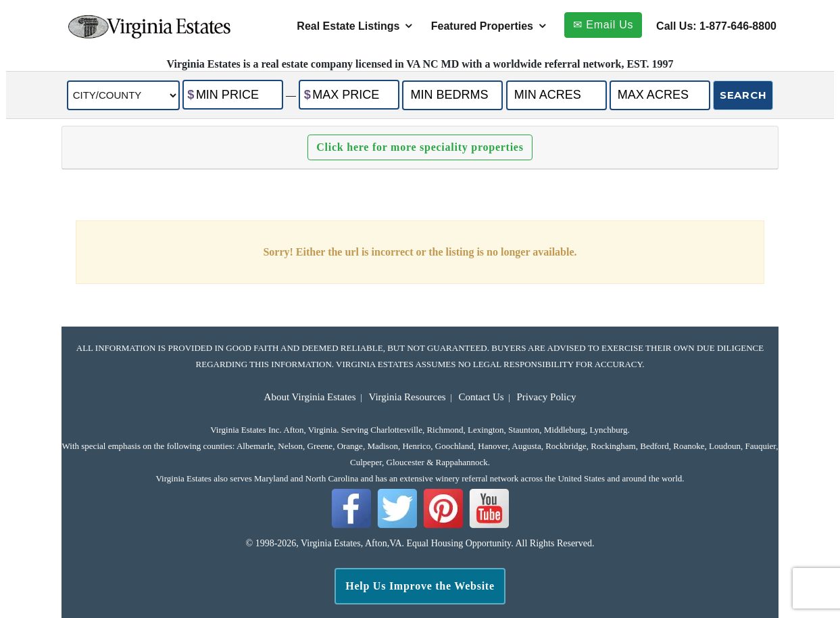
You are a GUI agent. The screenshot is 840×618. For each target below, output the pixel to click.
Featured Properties (482, 26)
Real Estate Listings (348, 26)
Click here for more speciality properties (420, 147)
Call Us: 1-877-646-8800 (716, 26)
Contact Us (481, 397)
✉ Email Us (603, 25)
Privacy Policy (547, 397)
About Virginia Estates (310, 397)
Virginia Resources (407, 397)
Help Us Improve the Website (420, 586)
